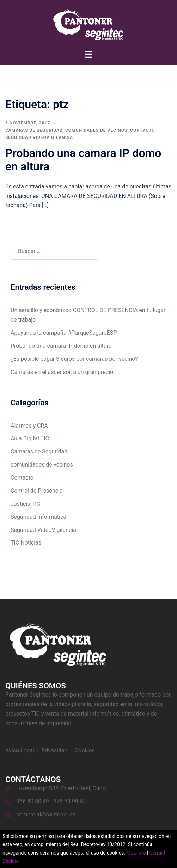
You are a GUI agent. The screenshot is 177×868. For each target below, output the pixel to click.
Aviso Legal (20, 750)
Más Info (136, 853)
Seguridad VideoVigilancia (39, 137)
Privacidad (54, 750)
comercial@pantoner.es (46, 814)
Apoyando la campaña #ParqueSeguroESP (64, 333)
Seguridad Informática (38, 517)
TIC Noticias (26, 543)
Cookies (85, 750)
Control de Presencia (37, 491)
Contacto (142, 130)
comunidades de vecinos (96, 130)
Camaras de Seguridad (34, 130)
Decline (11, 861)
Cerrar (156, 853)
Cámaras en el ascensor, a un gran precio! (63, 372)
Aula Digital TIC (30, 438)
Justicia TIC (25, 504)
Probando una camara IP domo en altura (61, 346)
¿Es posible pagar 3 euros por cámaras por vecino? (74, 359)
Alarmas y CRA (29, 426)
